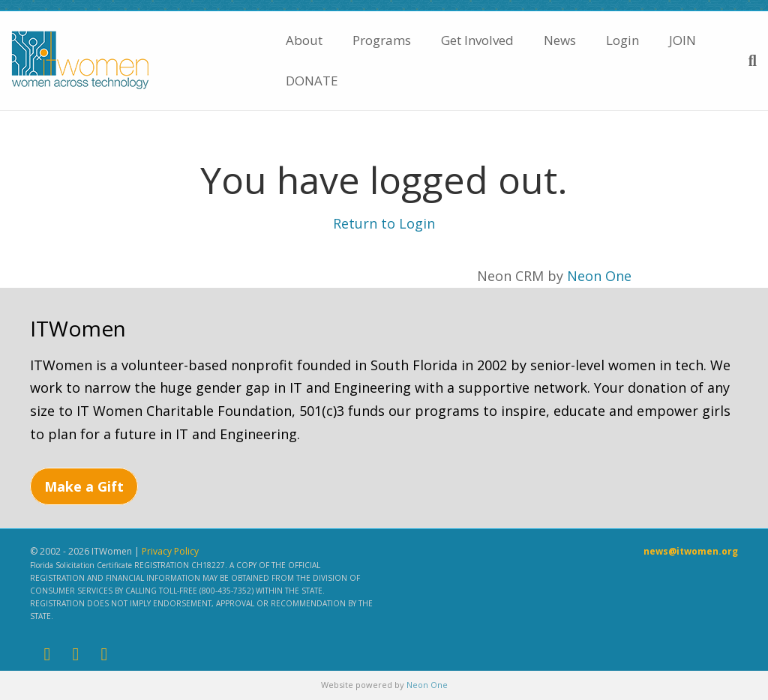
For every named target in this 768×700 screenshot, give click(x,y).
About (304, 40)
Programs (382, 40)
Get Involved (477, 40)
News (560, 40)
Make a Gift (84, 486)
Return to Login (384, 223)
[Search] (745, 61)
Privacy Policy (170, 551)
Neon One (599, 276)
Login (622, 40)
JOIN (682, 40)
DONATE (312, 81)
